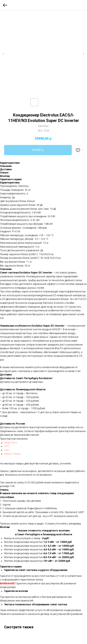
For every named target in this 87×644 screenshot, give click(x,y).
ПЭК (7, 450)
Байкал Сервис (12, 454)
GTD (6, 446)
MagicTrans (11, 443)
